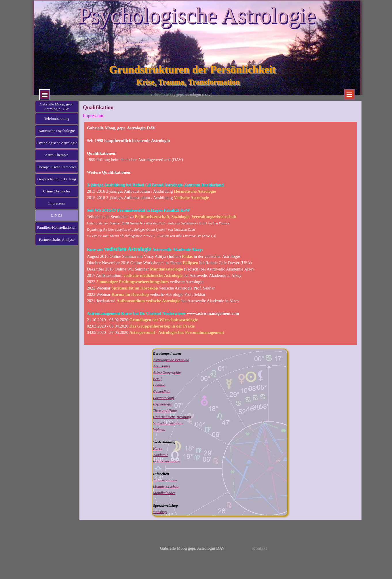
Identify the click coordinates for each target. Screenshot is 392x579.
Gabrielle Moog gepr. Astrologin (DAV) (181, 95)
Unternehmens (164, 417)
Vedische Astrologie (168, 423)
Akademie (161, 455)
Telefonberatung (57, 119)
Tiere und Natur (165, 410)
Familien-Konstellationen (57, 227)
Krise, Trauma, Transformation (188, 82)
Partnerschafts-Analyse (57, 240)
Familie (159, 385)
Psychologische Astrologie (197, 16)
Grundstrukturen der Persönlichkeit (192, 70)
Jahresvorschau (165, 480)
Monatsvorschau (166, 486)
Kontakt (260, 548)
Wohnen (159, 429)
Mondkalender (164, 493)
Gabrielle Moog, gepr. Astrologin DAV (57, 106)
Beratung (184, 417)
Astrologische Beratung (171, 360)
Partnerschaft (164, 398)
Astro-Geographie (167, 372)
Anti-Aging (162, 366)
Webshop (160, 512)
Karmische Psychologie (57, 131)
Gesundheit (162, 391)
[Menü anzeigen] (45, 95)
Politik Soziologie (167, 461)
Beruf (157, 379)
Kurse (158, 448)
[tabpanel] (221, 233)
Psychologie (162, 404)
